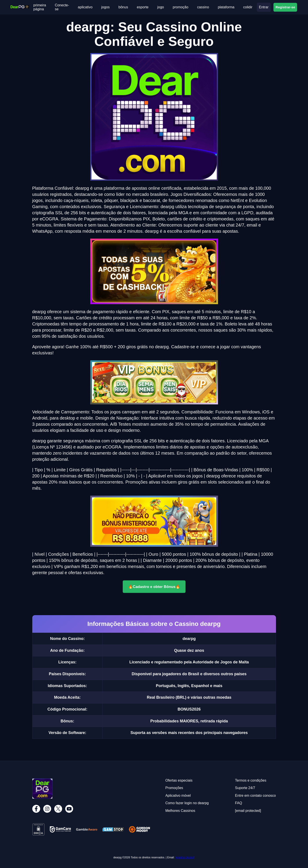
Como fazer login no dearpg (187, 803)
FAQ (239, 803)
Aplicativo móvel (178, 796)
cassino (203, 7)
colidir (248, 7)
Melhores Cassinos (180, 811)
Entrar (264, 7)
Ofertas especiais (179, 780)
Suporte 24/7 (245, 788)
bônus (123, 7)
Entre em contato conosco (256, 796)
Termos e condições (251, 780)
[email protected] (185, 857)
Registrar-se (285, 7)
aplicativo (85, 7)
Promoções (174, 788)
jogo (161, 7)
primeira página (40, 7)
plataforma (226, 7)
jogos (105, 7)
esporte (143, 7)
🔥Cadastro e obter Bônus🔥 (154, 587)
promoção (181, 7)
